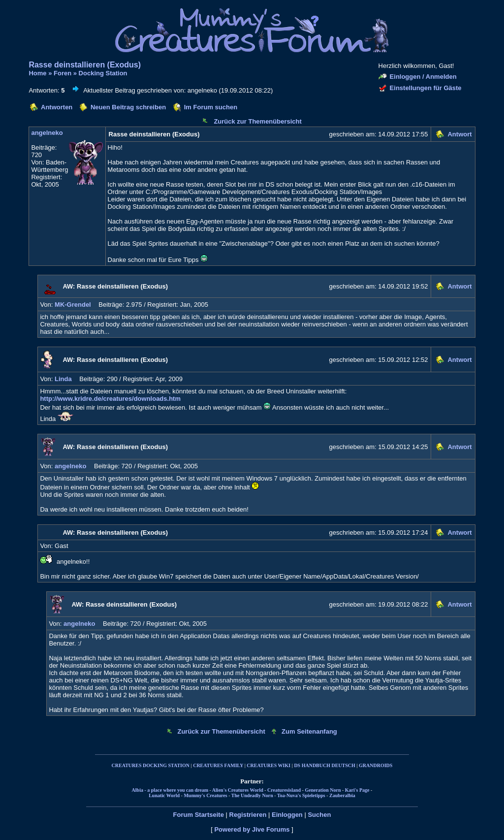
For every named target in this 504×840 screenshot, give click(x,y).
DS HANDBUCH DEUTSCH (324, 765)
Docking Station (103, 73)
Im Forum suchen (211, 107)
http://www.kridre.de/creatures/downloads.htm (110, 399)
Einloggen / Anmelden (423, 77)
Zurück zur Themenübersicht (257, 121)
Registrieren (248, 815)
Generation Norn (323, 790)
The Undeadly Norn (252, 795)
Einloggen (287, 815)
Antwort (459, 134)
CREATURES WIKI (268, 765)
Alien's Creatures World (238, 790)
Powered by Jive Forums (252, 829)
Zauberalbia (342, 795)
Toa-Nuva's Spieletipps (301, 795)
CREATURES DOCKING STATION (151, 765)
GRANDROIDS (376, 765)
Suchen (319, 815)
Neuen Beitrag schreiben (128, 107)
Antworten (57, 107)
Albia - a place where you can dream (170, 790)
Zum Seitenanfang (309, 731)
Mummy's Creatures (205, 795)
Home (37, 73)
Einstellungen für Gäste (426, 88)
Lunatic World (164, 795)
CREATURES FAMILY (218, 765)
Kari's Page (357, 790)
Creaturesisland (284, 790)
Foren (63, 73)
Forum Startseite (199, 815)
